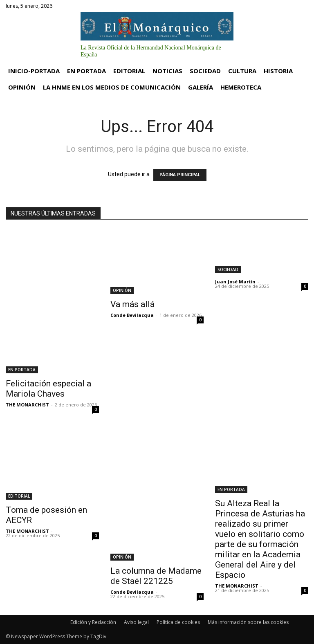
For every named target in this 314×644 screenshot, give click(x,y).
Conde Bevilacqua (132, 315)
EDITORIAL (19, 496)
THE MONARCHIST (27, 405)
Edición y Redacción (93, 622)
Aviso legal (136, 622)
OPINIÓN (122, 290)
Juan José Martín (235, 282)
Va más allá (132, 304)
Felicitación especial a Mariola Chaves (48, 389)
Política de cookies (178, 622)
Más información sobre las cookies (248, 622)
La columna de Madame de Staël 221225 (156, 576)
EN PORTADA (22, 370)
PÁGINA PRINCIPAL (180, 175)
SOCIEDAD (228, 269)
